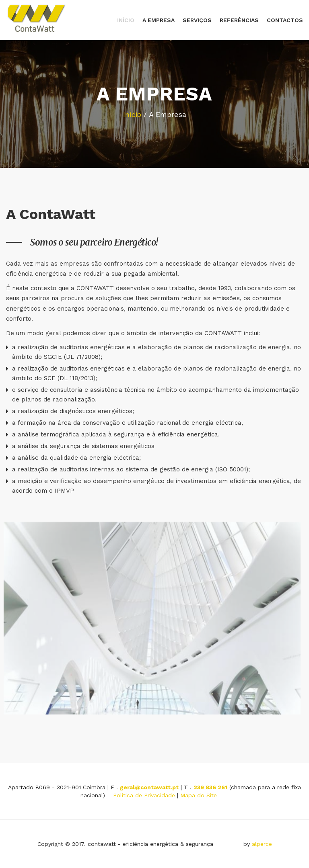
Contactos (285, 20)
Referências (239, 20)
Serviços (197, 20)
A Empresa (159, 20)
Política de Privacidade (144, 795)
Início (126, 20)
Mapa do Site (199, 795)
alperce (262, 844)
